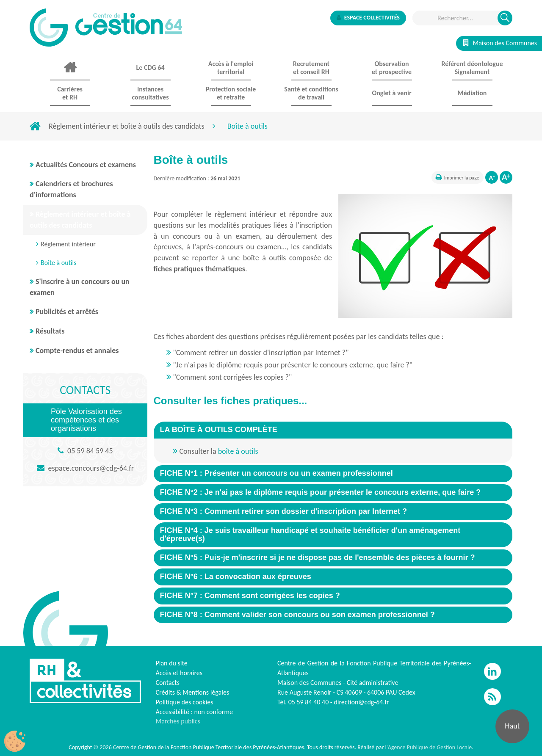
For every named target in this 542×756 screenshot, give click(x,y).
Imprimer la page (462, 178)
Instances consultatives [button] (150, 93)
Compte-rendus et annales (77, 350)
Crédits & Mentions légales (193, 692)
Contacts (168, 683)
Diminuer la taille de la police (492, 177)
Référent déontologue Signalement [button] (472, 68)
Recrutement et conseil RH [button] (311, 68)
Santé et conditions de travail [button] (311, 93)
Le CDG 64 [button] (150, 68)
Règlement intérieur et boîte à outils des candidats (127, 126)
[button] (219, 430)
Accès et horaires (179, 673)
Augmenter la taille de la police (506, 177)
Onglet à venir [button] (391, 93)
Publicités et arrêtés (67, 312)
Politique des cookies (185, 702)
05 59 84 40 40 (309, 702)
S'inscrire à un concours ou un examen (80, 287)
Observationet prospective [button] (392, 68)
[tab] (333, 430)
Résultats (50, 331)
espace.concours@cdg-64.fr (91, 468)
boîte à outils (238, 451)
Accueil (70, 68)
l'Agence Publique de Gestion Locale (428, 747)
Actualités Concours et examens (86, 165)
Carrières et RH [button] (70, 93)
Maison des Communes (500, 43)
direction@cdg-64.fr (361, 702)
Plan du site (172, 663)
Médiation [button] (472, 93)
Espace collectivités (368, 18)
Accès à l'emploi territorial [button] (231, 68)
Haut (512, 726)
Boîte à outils (59, 263)
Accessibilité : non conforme (195, 712)
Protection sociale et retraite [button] (231, 93)
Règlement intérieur (68, 244)
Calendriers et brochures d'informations (71, 189)
